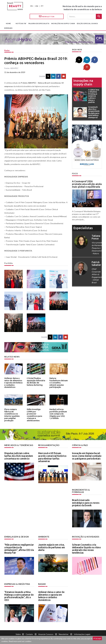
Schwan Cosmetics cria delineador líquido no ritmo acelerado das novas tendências (86, 546)
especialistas (83, 220)
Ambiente (43, 534)
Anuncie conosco (46, 631)
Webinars (8, 28)
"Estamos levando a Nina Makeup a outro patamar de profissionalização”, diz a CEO (19, 593)
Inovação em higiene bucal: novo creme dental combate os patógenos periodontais (87, 456)
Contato (29, 631)
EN (37, 6)
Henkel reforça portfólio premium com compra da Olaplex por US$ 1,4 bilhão (58, 413)
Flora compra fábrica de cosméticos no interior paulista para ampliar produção (13, 412)
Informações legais (82, 631)
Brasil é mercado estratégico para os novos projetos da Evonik (86, 500)
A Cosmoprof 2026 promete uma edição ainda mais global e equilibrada (87, 176)
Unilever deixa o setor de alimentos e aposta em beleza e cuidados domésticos (13, 381)
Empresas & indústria (16, 581)
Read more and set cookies (20, 641)
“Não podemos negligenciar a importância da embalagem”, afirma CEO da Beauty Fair (19, 546)
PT (42, 6)
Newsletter (47, 16)
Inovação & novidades (85, 534)
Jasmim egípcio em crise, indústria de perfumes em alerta (52, 545)
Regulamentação (48, 445)
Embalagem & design (16, 534)
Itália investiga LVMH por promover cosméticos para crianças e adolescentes (36, 413)
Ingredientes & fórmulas (86, 490)
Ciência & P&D (80, 445)
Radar (7, 50)
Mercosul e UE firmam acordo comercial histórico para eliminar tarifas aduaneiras (52, 457)
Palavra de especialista (39, 23)
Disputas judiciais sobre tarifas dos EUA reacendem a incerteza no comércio (19, 456)
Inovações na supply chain (63, 23)
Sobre (18, 631)
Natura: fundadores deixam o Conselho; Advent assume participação (58, 381)
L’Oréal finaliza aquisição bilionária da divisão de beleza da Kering (36, 381)
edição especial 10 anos (87, 23)
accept (97, 638)
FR (31, 6)
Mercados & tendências (18, 445)
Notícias (20, 23)
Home (8, 23)
